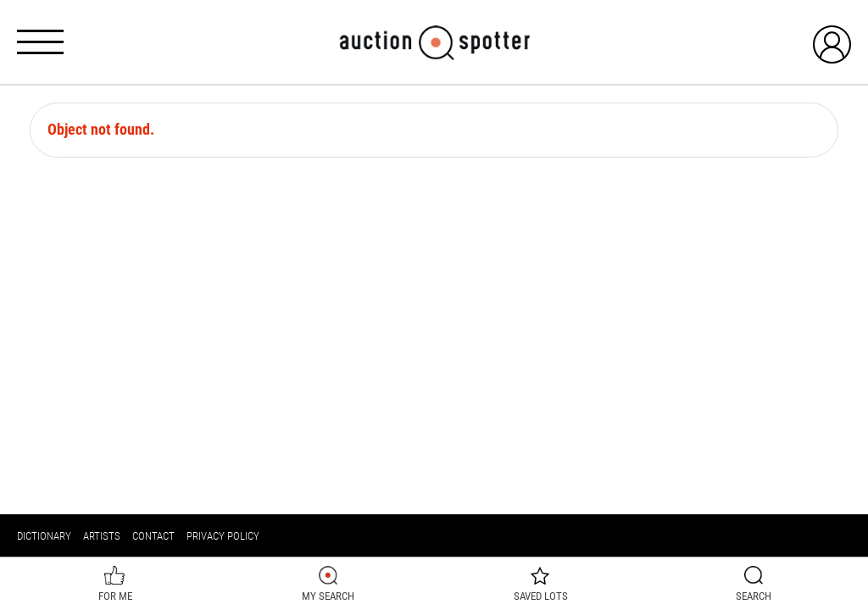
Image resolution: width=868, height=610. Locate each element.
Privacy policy (223, 536)
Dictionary (44, 536)
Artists (102, 536)
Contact (153, 536)
